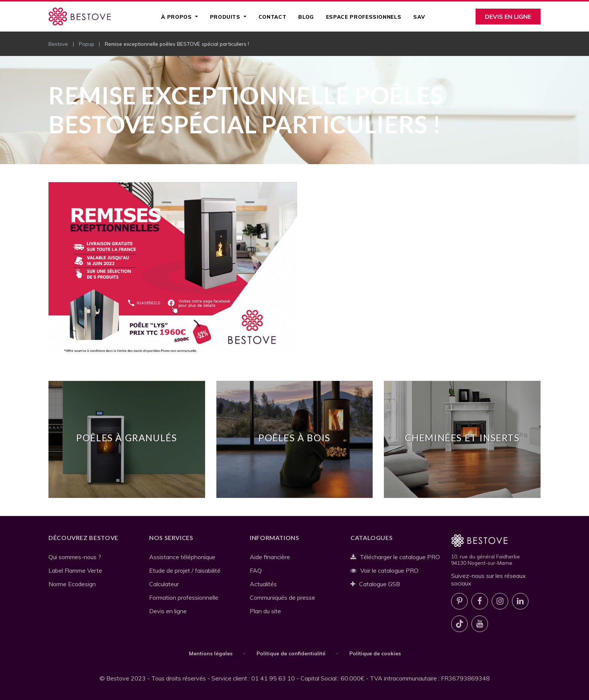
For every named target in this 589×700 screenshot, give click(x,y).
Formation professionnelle (184, 597)
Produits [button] (226, 17)
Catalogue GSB (375, 584)
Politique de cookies (375, 653)
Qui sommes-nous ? (75, 557)
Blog (306, 17)
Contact (272, 17)
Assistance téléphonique (182, 557)
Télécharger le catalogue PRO (395, 557)
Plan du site (265, 611)
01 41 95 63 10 (273, 678)
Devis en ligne (508, 17)
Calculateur (164, 584)
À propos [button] (177, 17)
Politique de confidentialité (291, 653)
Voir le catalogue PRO (384, 570)
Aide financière (270, 557)
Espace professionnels (364, 17)
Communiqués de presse (282, 597)
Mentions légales (211, 653)
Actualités (263, 584)
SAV (419, 17)
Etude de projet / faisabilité (185, 570)
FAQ (256, 570)
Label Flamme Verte (75, 570)
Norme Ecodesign (72, 584)
